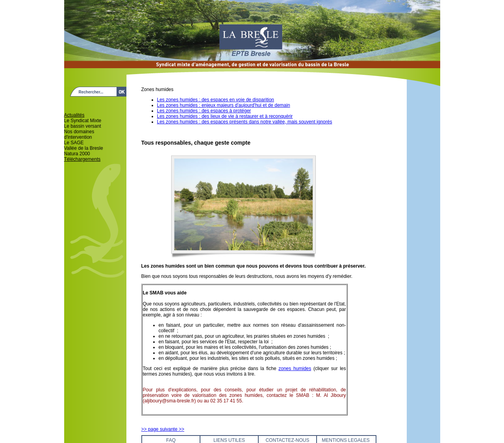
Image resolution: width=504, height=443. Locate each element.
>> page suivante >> (163, 429)
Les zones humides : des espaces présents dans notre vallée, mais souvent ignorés (245, 122)
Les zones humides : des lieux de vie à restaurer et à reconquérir (225, 116)
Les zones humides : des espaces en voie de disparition (216, 100)
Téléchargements (82, 159)
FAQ (171, 440)
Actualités (74, 115)
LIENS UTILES (229, 440)
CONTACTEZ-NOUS (287, 440)
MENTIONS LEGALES (346, 440)
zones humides (295, 369)
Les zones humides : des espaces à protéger (204, 111)
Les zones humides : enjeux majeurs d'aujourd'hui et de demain (224, 105)
